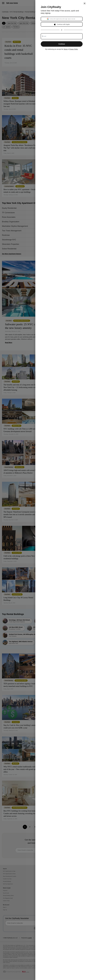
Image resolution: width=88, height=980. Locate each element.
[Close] (85, 3)
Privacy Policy (74, 49)
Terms (66, 49)
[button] (61, 19)
